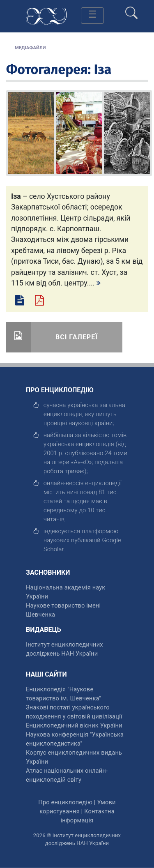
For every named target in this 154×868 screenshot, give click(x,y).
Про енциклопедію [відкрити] (65, 802)
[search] (131, 9)
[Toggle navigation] (92, 16)
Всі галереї (77, 337)
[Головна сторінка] (46, 15)
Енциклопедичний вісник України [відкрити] (74, 725)
